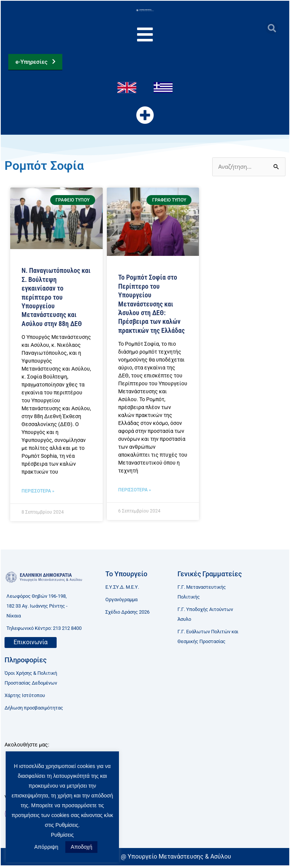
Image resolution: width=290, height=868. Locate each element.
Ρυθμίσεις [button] (62, 835)
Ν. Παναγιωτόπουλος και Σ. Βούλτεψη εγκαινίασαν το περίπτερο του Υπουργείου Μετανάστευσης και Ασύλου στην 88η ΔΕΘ (56, 300)
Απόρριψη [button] (46, 847)
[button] (272, 28)
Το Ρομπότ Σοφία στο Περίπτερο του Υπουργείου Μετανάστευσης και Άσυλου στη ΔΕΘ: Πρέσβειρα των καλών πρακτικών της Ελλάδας (151, 307)
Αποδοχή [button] (81, 847)
